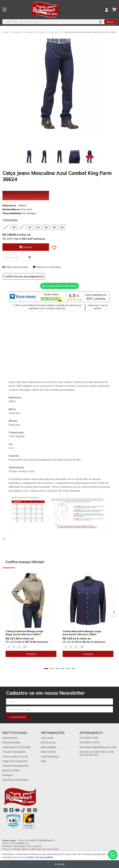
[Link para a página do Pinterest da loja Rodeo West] (35, 810)
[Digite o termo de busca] (49, 22)
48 (54, 227)
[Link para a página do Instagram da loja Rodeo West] (6, 810)
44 (38, 227)
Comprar (31, 654)
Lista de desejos (50, 756)
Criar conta (47, 738)
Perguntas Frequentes (15, 761)
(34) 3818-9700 (89, 738)
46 (46, 227)
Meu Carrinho (48, 752)
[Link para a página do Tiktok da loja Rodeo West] (23, 810)
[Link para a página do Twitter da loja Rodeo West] (29, 810)
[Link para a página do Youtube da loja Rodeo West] (17, 810)
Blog (43, 761)
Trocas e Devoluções (14, 752)
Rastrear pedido (11, 742)
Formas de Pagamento (15, 766)
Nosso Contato (11, 770)
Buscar (110, 22)
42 (30, 227)
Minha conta (48, 742)
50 (62, 227)
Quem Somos (10, 738)
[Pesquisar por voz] (100, 22)
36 (6, 227)
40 (22, 227)
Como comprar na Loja (15, 756)
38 (14, 227)
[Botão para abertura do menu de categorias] (5, 10)
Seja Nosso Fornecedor (15, 780)
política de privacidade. (40, 857)
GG (25, 647)
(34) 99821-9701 (89, 742)
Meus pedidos (49, 747)
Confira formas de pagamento (24, 276)
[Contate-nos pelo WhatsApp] (113, 855)
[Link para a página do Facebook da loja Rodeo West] (11, 810)
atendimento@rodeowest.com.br (98, 747)
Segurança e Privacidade (16, 747)
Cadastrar (18, 717)
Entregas (8, 775)
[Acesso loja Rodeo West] (107, 10)
